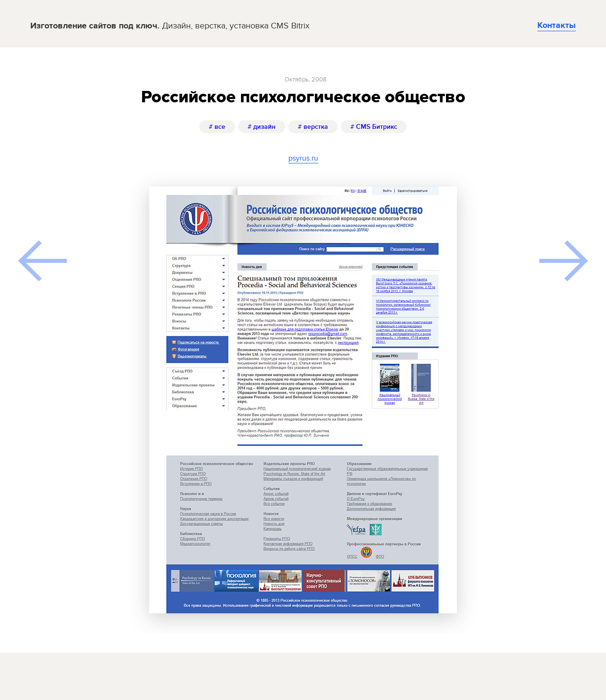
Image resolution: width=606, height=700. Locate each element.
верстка (313, 127)
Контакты (557, 26)
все (217, 127)
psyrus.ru (303, 158)
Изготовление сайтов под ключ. (170, 26)
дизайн (262, 127)
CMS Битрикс (374, 127)
